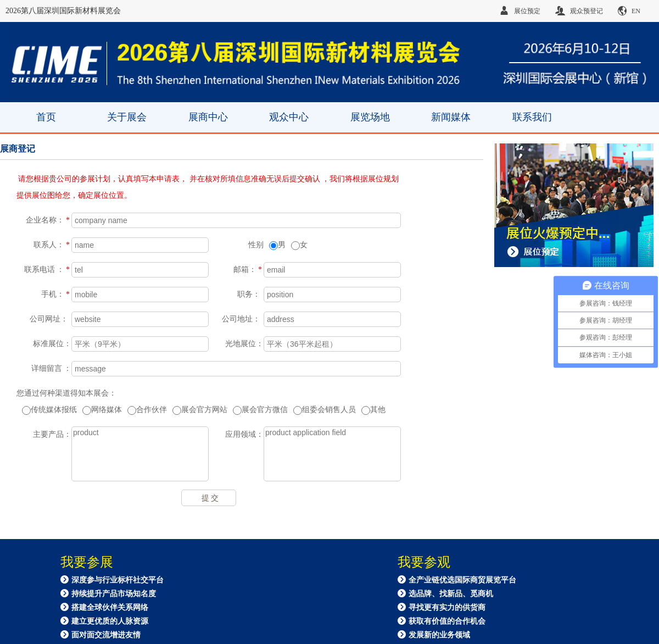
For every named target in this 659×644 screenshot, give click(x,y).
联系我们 (532, 117)
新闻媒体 (451, 117)
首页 (46, 117)
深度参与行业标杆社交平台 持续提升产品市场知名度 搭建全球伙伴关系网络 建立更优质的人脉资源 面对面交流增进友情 (112, 607)
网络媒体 (102, 410)
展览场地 (370, 117)
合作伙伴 (147, 410)
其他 (373, 410)
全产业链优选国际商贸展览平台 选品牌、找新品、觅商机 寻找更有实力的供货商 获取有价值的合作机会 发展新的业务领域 (457, 607)
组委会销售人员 (325, 410)
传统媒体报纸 (49, 410)
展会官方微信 (260, 410)
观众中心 (289, 117)
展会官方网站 (200, 410)
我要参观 (424, 562)
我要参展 (87, 562)
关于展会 (127, 117)
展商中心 (208, 117)
